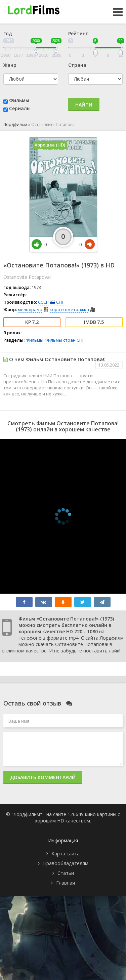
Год (8, 33)
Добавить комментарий (43, 777)
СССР (43, 302)
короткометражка (69, 309)
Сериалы (20, 108)
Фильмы (19, 100)
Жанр (10, 65)
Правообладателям (66, 863)
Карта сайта (66, 854)
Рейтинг (78, 33)
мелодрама (30, 309)
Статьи (66, 873)
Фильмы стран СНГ (64, 340)
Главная (66, 883)
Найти (84, 105)
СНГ (60, 302)
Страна (77, 65)
